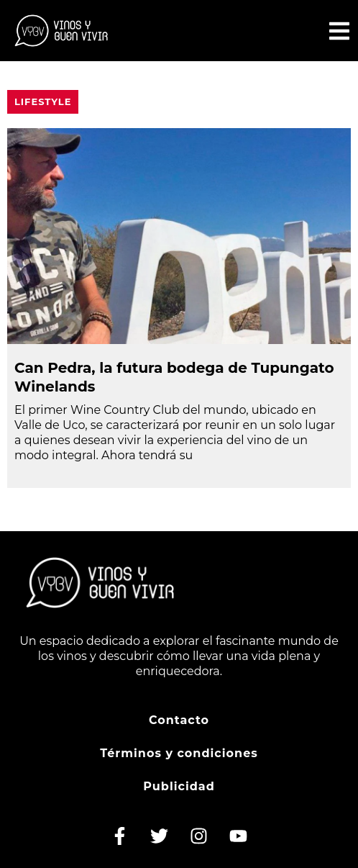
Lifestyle (43, 101)
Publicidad (179, 786)
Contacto (179, 720)
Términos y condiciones (179, 753)
